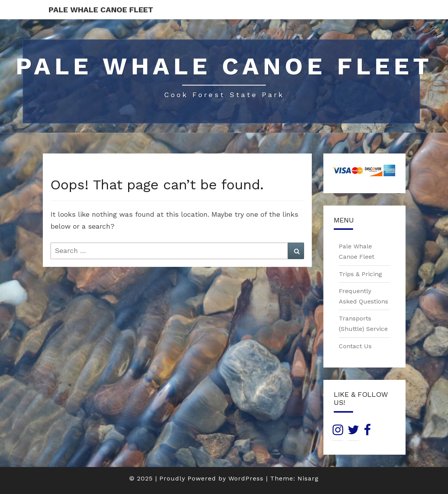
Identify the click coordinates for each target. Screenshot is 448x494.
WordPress (246, 478)
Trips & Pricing (360, 274)
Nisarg (308, 478)
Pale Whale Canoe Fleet (101, 10)
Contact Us (355, 346)
